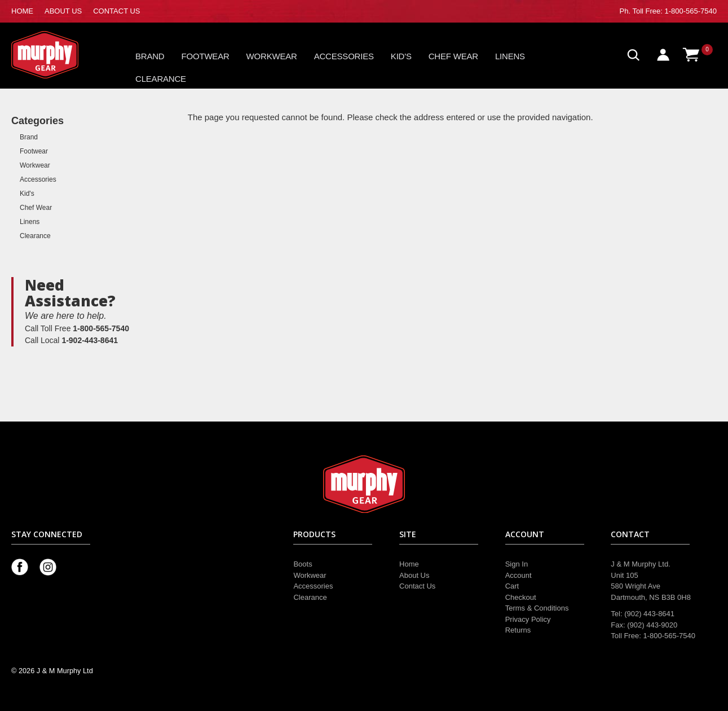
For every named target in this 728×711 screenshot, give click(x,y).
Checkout (521, 597)
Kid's (401, 56)
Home (409, 564)
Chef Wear (453, 56)
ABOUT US (63, 11)
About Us (414, 575)
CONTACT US (116, 11)
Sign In (517, 564)
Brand (150, 56)
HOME (22, 11)
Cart (512, 586)
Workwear (272, 56)
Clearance (161, 79)
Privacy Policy (528, 619)
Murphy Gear (59, 55)
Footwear (206, 56)
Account (519, 575)
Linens (510, 56)
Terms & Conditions (537, 608)
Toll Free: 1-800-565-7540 (674, 11)
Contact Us (417, 586)
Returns (518, 630)
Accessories (344, 56)
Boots (303, 564)
